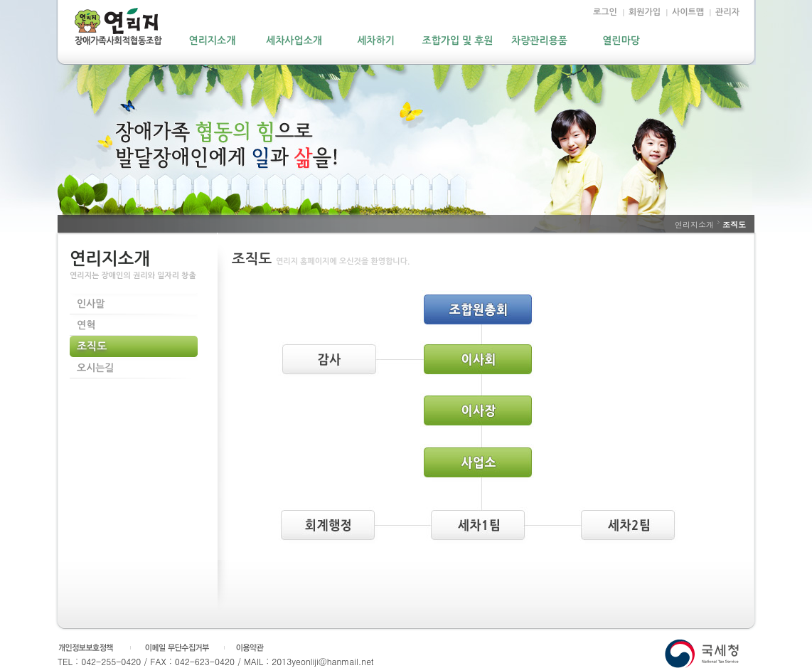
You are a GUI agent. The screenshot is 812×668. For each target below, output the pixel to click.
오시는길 (96, 368)
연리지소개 (213, 41)
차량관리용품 (539, 41)
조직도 (92, 346)
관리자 (727, 12)
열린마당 (621, 41)
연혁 (86, 325)
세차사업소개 (294, 41)
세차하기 (376, 41)
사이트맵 (688, 12)
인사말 (91, 304)
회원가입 (645, 12)
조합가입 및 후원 (458, 41)
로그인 (605, 12)
